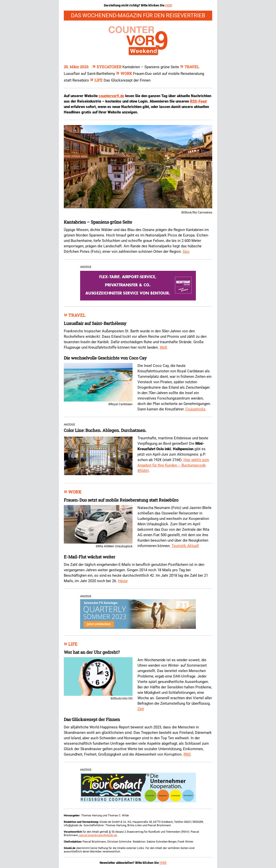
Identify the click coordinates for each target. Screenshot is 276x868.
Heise (123, 581)
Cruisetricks (195, 409)
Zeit (141, 709)
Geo (186, 252)
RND (187, 754)
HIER (169, 5)
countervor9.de (111, 96)
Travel (190, 67)
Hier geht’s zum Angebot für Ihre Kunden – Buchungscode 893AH (173, 465)
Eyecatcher (107, 67)
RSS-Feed (198, 101)
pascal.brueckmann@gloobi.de (98, 835)
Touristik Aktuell (185, 546)
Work (125, 73)
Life (97, 80)
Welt (163, 347)
